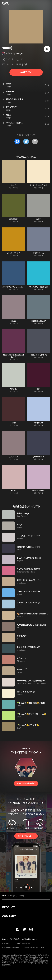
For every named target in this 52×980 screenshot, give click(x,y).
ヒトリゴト (13, 185)
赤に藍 (13, 491)
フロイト (13, 423)
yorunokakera (39, 457)
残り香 (13, 321)
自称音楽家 (13, 219)
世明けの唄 (39, 423)
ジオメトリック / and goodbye (13, 287)
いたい (39, 219)
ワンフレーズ (13, 457)
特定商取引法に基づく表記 (34, 948)
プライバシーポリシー (22, 943)
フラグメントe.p (39, 253)
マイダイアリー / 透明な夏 (39, 287)
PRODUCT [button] (9, 907)
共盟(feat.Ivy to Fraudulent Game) (13, 356)
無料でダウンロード (26, 836)
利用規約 (6, 943)
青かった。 (13, 389)
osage (20, 53)
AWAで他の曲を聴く (26, 783)
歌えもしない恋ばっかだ (39, 185)
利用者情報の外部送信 (11, 948)
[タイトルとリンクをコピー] (35, 141)
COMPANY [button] (9, 916)
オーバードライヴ (13, 253)
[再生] (47, 49)
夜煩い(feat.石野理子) (39, 355)
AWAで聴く (26, 72)
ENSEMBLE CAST (39, 321)
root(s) (21, 896)
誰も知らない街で (39, 491)
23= (39, 389)
